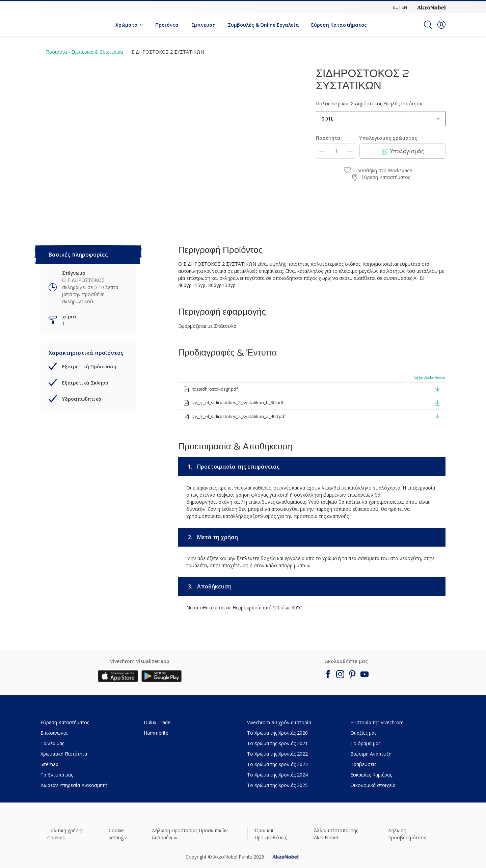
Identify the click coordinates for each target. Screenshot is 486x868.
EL (395, 7)
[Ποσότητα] (336, 151)
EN (404, 7)
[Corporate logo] (431, 7)
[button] (441, 25)
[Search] (428, 25)
